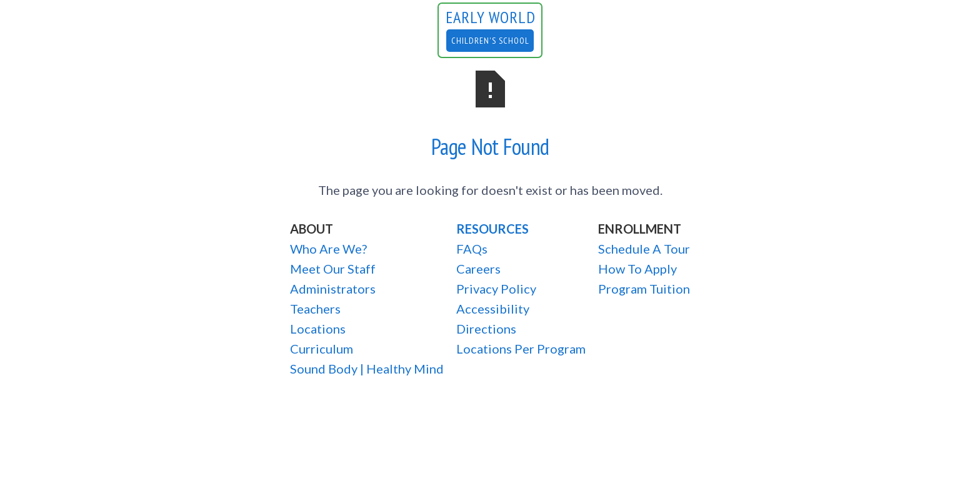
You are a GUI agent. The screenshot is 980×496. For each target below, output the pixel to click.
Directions (486, 329)
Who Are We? (328, 249)
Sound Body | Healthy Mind (367, 369)
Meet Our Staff (333, 269)
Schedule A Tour (644, 249)
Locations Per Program (521, 349)
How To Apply (637, 269)
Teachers (315, 309)
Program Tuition (644, 289)
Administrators (333, 289)
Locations (318, 329)
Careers (478, 269)
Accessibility (493, 309)
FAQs (472, 249)
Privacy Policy (496, 289)
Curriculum (322, 349)
